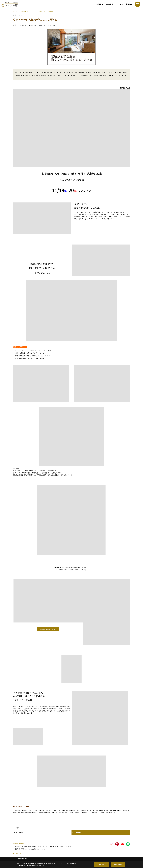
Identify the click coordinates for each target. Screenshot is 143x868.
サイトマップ (18, 853)
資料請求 (110, 4)
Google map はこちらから (49, 629)
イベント (119, 4)
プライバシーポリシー (60, 863)
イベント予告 (18, 832)
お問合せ (100, 4)
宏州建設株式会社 (19, 844)
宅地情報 (129, 4)
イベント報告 (77, 832)
